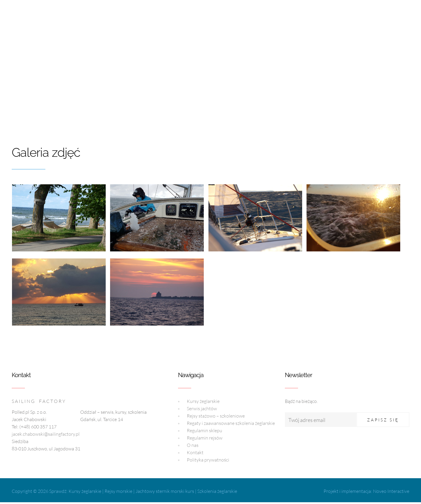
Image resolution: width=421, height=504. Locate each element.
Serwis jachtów (202, 408)
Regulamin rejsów (205, 438)
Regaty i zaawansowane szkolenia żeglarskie (231, 423)
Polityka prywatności (208, 460)
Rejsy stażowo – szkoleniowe (216, 416)
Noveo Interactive (391, 491)
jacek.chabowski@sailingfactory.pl (46, 434)
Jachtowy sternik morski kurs (165, 491)
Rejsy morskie (118, 491)
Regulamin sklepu (204, 430)
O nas (193, 445)
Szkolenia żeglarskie (217, 491)
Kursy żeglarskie (203, 401)
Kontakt (195, 452)
